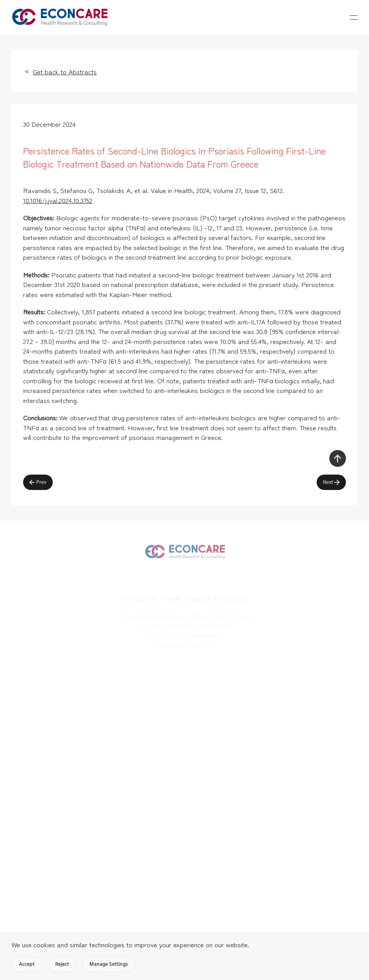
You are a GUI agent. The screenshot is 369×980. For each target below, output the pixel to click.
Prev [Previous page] (38, 482)
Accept (27, 965)
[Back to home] (60, 17)
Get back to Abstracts (60, 71)
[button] (354, 17)
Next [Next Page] (331, 482)
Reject (62, 965)
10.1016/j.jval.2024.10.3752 (58, 200)
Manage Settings (109, 965)
